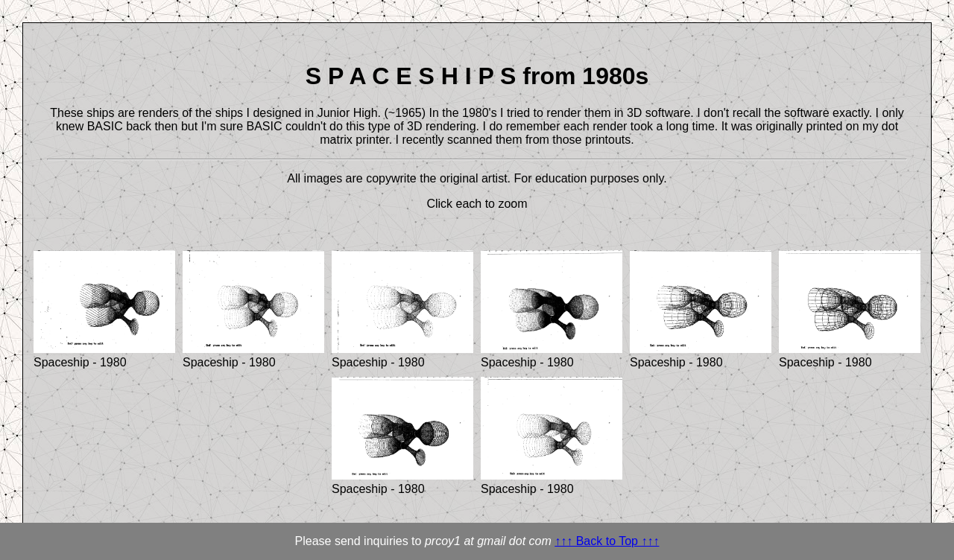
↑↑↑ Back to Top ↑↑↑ (607, 541)
